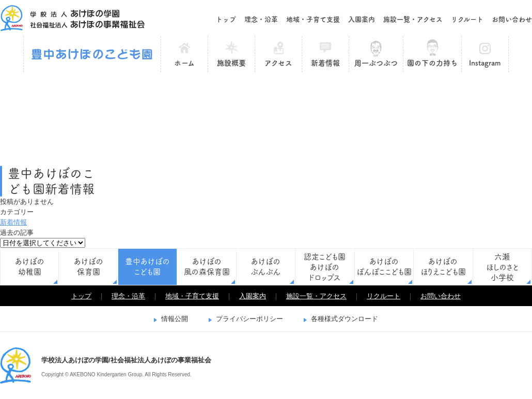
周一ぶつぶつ (376, 63)
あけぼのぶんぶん (265, 267)
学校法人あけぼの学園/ (15, 365)
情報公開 (175, 319)
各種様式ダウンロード (345, 319)
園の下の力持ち (432, 63)
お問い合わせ (512, 19)
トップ (226, 19)
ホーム (184, 63)
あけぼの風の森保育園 (207, 267)
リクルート (467, 19)
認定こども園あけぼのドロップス (325, 267)
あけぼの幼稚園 (30, 267)
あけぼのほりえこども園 (443, 267)
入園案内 (362, 19)
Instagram (485, 63)
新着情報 (325, 63)
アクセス (278, 63)
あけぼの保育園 (89, 267)
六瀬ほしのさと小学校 (502, 267)
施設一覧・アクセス (413, 19)
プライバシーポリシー (249, 319)
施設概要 (231, 63)
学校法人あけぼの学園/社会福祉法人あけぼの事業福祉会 (72, 18)
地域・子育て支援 (313, 19)
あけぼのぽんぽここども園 (384, 267)
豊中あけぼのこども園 (92, 54)
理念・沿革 (261, 19)
